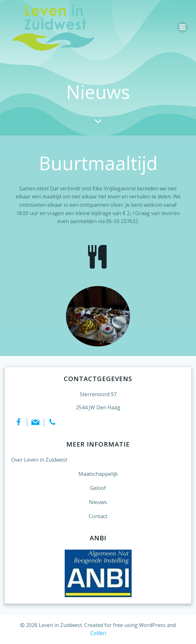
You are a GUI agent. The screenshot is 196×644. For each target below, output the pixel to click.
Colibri (98, 633)
